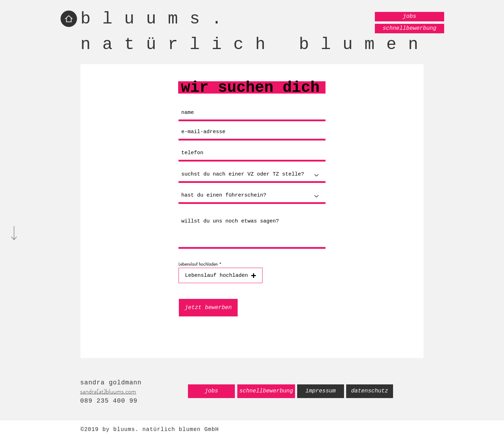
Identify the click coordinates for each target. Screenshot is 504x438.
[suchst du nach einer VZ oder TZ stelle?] (252, 175)
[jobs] (409, 17)
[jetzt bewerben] (208, 308)
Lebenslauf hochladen (198, 264)
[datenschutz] (370, 391)
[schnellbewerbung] (409, 29)
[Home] (69, 19)
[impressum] (321, 391)
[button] (220, 275)
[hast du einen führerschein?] (252, 196)
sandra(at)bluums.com (108, 391)
